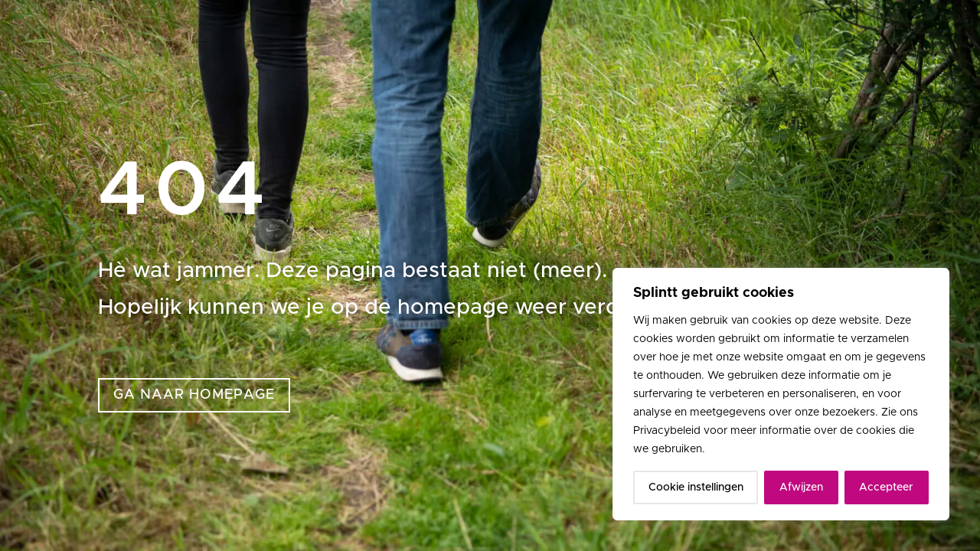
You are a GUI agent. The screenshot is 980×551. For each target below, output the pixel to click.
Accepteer (886, 487)
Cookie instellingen (696, 487)
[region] (781, 394)
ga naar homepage (194, 395)
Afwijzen (801, 487)
